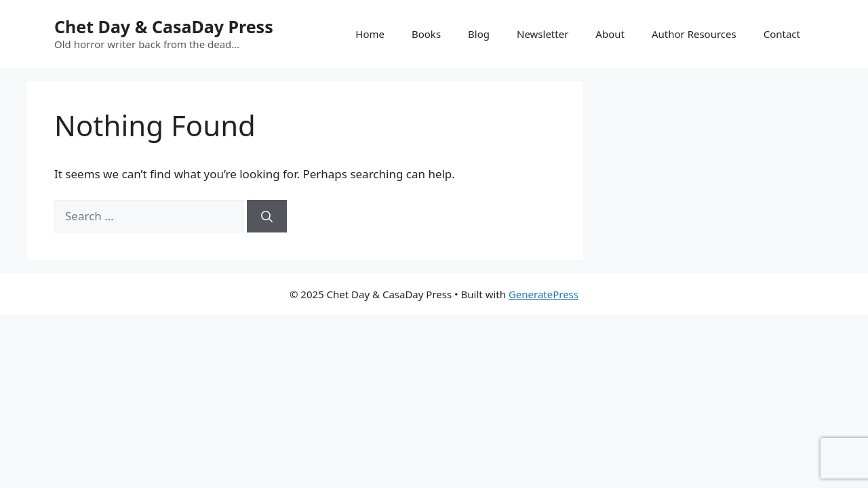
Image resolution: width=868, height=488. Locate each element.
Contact (782, 34)
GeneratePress (544, 294)
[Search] (267, 216)
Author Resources (694, 34)
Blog (479, 34)
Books (426, 34)
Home (370, 34)
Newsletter (542, 34)
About (610, 34)
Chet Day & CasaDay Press (164, 26)
